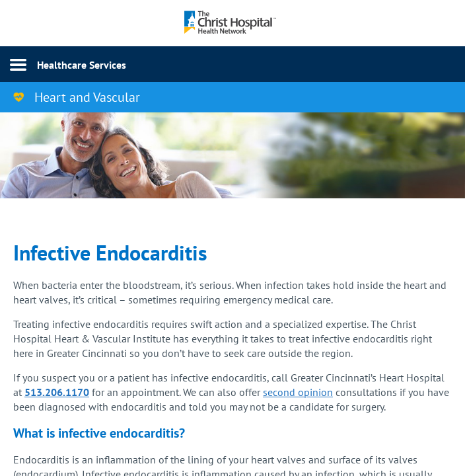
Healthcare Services (82, 65)
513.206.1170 (57, 392)
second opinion (298, 392)
